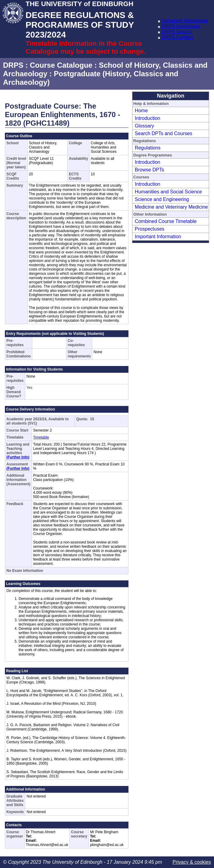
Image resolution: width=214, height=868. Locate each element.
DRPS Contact (177, 37)
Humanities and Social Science (168, 192)
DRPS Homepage (181, 26)
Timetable (41, 437)
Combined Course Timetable (166, 221)
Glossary (144, 126)
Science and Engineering (162, 199)
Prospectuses (150, 229)
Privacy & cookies (192, 862)
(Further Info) (18, 457)
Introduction (148, 118)
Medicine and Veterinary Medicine (171, 207)
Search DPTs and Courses (164, 133)
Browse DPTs (149, 170)
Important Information (158, 237)
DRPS (13, 65)
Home (141, 111)
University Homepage (185, 21)
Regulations (148, 148)
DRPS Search (177, 32)
